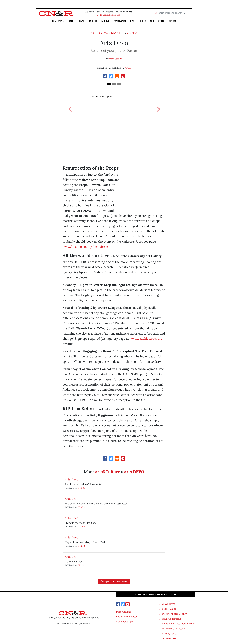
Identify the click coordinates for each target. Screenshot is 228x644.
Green (71, 21)
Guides (161, 21)
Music (133, 21)
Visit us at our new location (156, 594)
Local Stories (58, 21)
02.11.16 (81, 565)
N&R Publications (171, 619)
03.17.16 (103, 33)
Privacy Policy (170, 634)
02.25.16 (81, 526)
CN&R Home (169, 604)
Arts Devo (72, 479)
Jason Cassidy (115, 59)
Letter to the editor (127, 617)
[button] (70, 106)
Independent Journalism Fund (178, 624)
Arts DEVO (132, 33)
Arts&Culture (120, 21)
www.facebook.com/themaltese (85, 247)
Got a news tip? (125, 622)
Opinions (93, 21)
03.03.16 (82, 507)
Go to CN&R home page (108, 15)
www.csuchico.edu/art (146, 339)
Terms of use (169, 638)
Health (81, 21)
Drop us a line (124, 612)
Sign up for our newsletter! (114, 581)
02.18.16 (81, 546)
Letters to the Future (173, 629)
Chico (93, 33)
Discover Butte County (174, 614)
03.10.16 (81, 488)
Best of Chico (169, 609)
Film (152, 21)
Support (172, 21)
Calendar (105, 21)
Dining (143, 21)
